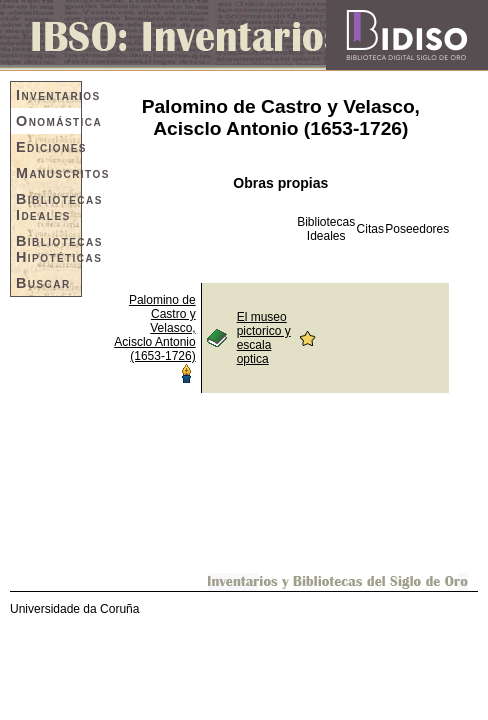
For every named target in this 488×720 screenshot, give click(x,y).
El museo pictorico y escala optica (264, 338)
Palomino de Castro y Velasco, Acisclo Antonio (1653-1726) (154, 328)
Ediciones (48, 147)
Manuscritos (48, 173)
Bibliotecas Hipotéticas (48, 249)
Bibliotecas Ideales (48, 207)
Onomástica (48, 121)
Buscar (43, 283)
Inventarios (48, 95)
